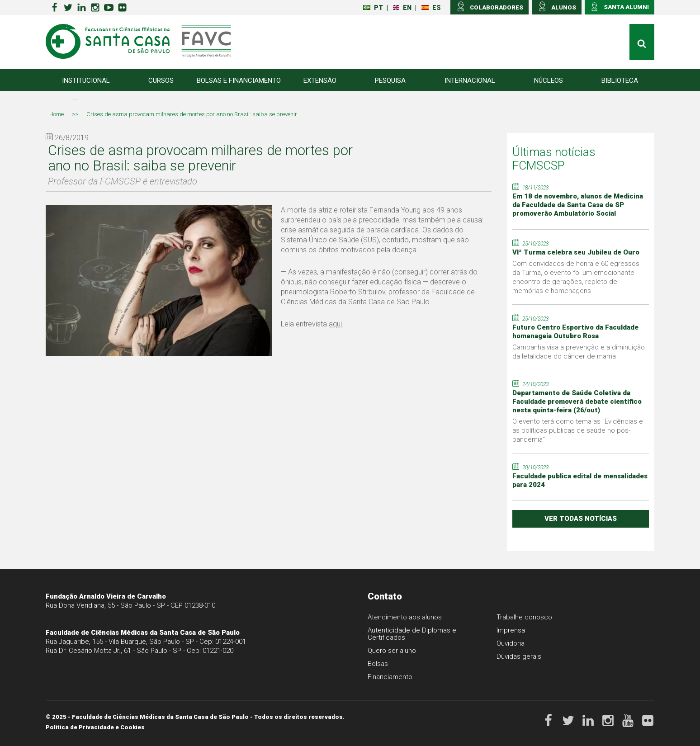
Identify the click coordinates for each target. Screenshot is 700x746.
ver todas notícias (581, 519)
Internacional (470, 80)
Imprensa (511, 630)
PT (373, 8)
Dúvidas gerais (519, 656)
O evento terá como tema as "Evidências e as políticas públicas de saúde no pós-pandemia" (578, 430)
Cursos (161, 80)
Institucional (86, 80)
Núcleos (549, 80)
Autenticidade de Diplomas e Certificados (412, 634)
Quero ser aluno (392, 651)
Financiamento (390, 677)
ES (431, 8)
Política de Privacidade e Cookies (95, 727)
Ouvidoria (511, 643)
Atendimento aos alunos (405, 617)
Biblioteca (620, 80)
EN (402, 8)
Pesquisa (390, 80)
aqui (335, 324)
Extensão (320, 80)
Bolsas (378, 664)
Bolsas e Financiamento (239, 80)
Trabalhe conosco (524, 617)
